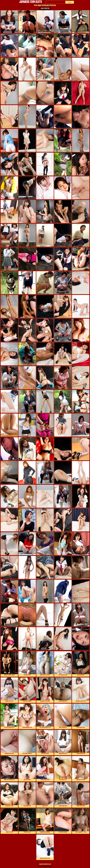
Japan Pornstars (45, 8)
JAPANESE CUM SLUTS (31, 2)
